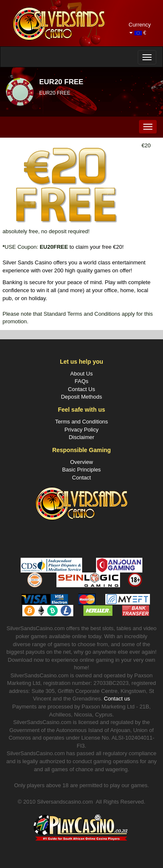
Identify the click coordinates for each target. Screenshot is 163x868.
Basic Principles (82, 470)
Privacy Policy (81, 430)
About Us (81, 374)
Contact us (117, 699)
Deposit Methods (82, 397)
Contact (81, 478)
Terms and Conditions (82, 422)
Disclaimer (81, 437)
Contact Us (81, 389)
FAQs (81, 381)
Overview (81, 462)
